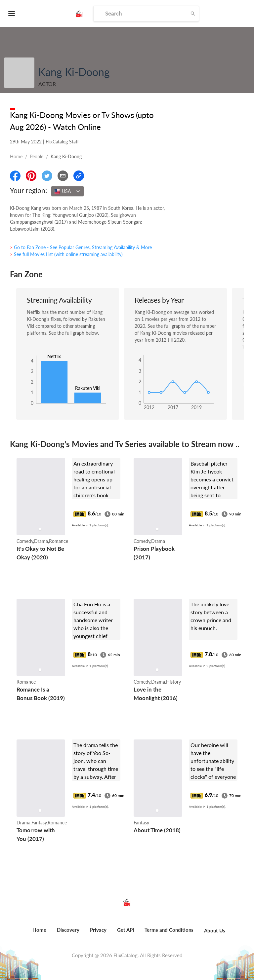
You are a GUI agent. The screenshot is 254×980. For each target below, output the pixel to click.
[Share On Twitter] (47, 176)
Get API (126, 930)
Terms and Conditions (169, 930)
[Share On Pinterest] (31, 176)
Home (16, 156)
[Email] (63, 176)
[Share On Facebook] (15, 176)
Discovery (68, 930)
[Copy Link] (79, 176)
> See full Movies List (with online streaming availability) (66, 254)
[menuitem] (39, 933)
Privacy (98, 930)
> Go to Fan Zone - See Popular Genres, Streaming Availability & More (81, 247)
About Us (215, 930)
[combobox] (67, 191)
